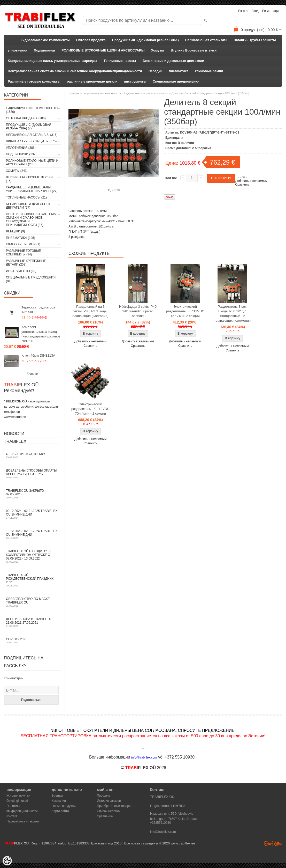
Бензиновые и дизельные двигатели (173, 61)
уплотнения (18, 50)
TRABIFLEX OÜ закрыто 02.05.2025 (32, 494)
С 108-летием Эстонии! (32, 455)
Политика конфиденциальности (22, 806)
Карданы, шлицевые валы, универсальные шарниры (52, 61)
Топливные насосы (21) (26, 197)
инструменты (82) (21, 271)
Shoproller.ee (273, 843)
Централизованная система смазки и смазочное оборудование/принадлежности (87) (31, 219)
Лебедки (155, 71)
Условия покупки (18, 796)
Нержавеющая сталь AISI (206, 40)
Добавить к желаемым (251, 181)
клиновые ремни (209, 71)
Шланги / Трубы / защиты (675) (31, 141)
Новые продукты (64, 806)
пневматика (179, 71)
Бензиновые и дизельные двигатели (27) (29, 206)
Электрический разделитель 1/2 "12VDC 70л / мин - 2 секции (90, 409)
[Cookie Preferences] (7, 861)
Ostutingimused (17, 801)
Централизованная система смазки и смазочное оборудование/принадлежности (75, 71)
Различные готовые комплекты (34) (23, 253)
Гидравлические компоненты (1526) (32, 110)
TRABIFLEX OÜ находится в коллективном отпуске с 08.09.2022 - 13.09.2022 (32, 556)
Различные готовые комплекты (34, 81)
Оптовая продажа (91, 40)
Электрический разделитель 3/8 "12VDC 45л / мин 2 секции (185, 311)
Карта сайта (60, 811)
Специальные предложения (176, 81)
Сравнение (105, 816)
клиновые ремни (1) (23, 244)
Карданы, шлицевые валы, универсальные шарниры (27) (32, 189)
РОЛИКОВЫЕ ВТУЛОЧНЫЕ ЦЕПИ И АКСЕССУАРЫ (103, 50)
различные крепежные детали (92, 81)
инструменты (135, 81)
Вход (255, 11)
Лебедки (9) (16, 231)
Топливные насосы (120, 61)
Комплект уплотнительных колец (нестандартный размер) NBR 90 (41, 334)
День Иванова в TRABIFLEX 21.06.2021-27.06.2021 (32, 622)
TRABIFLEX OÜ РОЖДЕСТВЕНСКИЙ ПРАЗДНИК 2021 (32, 580)
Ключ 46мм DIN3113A (38, 355)
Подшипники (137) (21, 154)
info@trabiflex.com (163, 832)
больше (32, 374)
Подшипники (44, 50)
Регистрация (271, 11)
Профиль (104, 796)
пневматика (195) (21, 238)
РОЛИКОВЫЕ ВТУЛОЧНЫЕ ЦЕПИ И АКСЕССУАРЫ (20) (32, 163)
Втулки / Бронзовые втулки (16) (29, 179)
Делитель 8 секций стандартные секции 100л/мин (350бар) (210, 93)
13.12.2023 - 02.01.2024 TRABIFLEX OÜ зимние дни (32, 534)
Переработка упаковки (23, 821)
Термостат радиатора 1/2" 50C (38, 310)
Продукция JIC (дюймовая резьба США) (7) (29, 127)
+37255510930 (160, 823)
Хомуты (158, 50)
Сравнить (242, 185)
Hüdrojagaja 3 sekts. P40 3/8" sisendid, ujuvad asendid (138, 311)
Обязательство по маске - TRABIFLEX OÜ (32, 602)
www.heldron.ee (15, 417)
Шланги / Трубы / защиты (255, 40)
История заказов (109, 801)
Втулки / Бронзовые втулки (194, 50)
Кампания (59, 801)
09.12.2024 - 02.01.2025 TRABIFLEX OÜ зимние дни (32, 514)
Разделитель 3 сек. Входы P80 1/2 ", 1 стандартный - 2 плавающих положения (233, 314)
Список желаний (109, 811)
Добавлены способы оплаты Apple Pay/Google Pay (32, 474)
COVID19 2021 (32, 641)
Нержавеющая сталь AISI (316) (32, 135)
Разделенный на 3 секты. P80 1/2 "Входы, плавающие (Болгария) (90, 311)
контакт (12, 816)
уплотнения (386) (21, 148)
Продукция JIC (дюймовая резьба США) (145, 40)
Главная (74, 93)
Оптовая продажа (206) (26, 118)
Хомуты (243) (17, 171)
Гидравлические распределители (146, 93)
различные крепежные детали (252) (26, 263)
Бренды (57, 796)
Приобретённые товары (114, 806)
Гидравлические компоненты (45, 40)
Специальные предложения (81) (31, 279)
